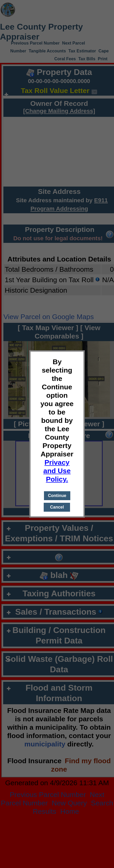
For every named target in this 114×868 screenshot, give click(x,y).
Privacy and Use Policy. (57, 471)
